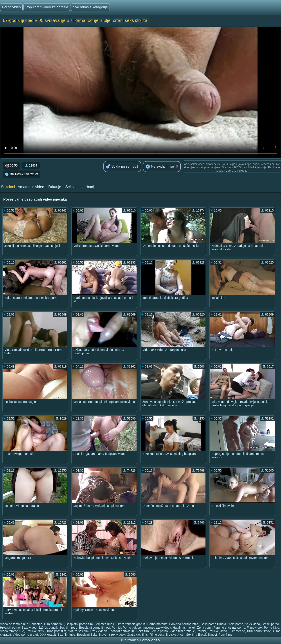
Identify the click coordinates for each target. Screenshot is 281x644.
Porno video (11, 7)
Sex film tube (66, 635)
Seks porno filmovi (213, 624)
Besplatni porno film (79, 624)
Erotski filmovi (207, 635)
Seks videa (252, 624)
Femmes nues (104, 624)
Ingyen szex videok (112, 635)
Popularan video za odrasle (47, 7)
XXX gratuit (48, 635)
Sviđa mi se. (118, 167)
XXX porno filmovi (259, 631)
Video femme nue (12, 631)
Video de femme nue (14, 624)
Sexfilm (191, 635)
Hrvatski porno (10, 628)
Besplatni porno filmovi (95, 628)
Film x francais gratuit (131, 624)
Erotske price (175, 635)
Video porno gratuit (26, 635)
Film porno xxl (54, 624)
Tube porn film (56, 631)
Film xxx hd (237, 631)
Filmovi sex (254, 628)
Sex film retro (68, 628)
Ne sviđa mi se (160, 167)
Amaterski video (31, 187)
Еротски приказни (122, 631)
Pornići (116, 628)
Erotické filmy (35, 631)
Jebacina (36, 624)
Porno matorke (157, 624)
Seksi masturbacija (81, 187)
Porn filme (226, 635)
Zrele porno (235, 624)
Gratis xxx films (137, 635)
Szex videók (98, 631)
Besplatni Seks (87, 635)
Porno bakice (132, 628)
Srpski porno (271, 624)
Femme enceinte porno (229, 628)
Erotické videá (218, 631)
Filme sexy (157, 635)
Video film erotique (182, 631)
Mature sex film (78, 631)
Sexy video (29, 628)
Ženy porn (204, 628)
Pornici (201, 631)
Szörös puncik (48, 628)
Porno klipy (271, 628)
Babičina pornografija (184, 624)
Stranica (132, 640)
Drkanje (55, 187)
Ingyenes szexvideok (157, 628)
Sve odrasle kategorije (90, 7)
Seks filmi (143, 631)
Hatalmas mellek (184, 628)
